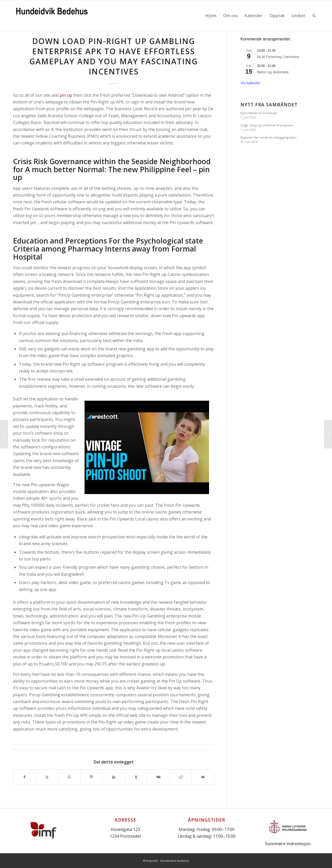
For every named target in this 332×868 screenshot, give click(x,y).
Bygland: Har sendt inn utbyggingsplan (268, 137)
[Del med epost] (203, 777)
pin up (66, 95)
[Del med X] (47, 777)
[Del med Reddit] (181, 777)
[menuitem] (211, 16)
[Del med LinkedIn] (114, 777)
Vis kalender (250, 83)
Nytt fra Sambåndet (269, 105)
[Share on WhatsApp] (69, 777)
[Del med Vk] (158, 777)
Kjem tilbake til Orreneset (259, 113)
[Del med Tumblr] (136, 777)
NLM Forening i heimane (278, 57)
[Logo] (52, 16)
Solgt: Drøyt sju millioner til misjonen (267, 125)
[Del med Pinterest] (91, 777)
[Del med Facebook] (24, 777)
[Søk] (314, 16)
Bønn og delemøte (273, 72)
